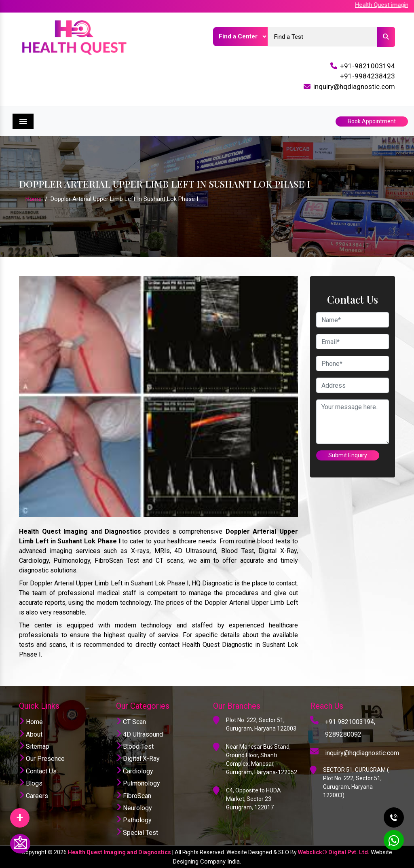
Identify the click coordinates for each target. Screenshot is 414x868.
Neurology (134, 808)
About (31, 734)
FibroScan (134, 796)
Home (34, 199)
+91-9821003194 (368, 66)
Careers (34, 796)
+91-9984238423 (368, 76)
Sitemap (34, 747)
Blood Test (135, 747)
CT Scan (131, 722)
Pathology (134, 820)
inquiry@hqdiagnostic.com (354, 87)
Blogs (31, 783)
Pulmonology (138, 783)
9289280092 (343, 734)
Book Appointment (372, 121)
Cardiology (135, 771)
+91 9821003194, (350, 722)
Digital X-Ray (138, 759)
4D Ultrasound (139, 734)
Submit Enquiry (348, 455)
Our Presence (42, 759)
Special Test (137, 833)
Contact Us (38, 771)
